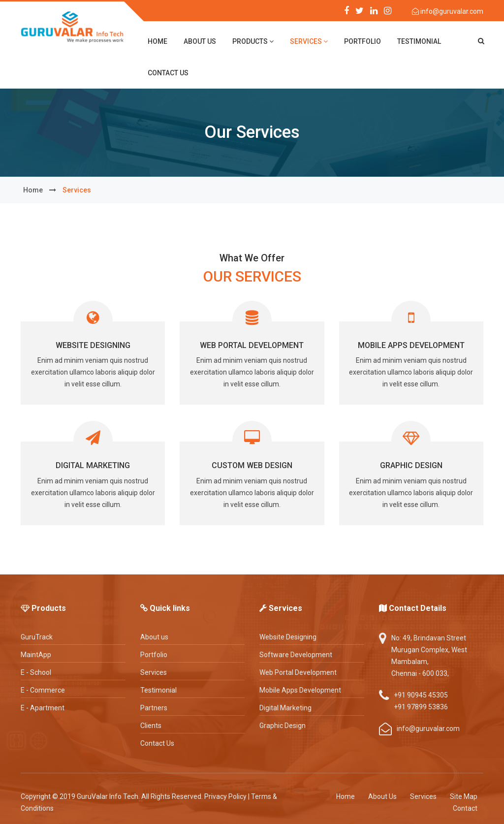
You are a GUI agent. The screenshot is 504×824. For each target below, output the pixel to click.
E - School (36, 672)
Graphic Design (411, 465)
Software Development (296, 655)
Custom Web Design (252, 465)
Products (253, 41)
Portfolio (362, 41)
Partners (154, 708)
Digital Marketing (93, 465)
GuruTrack (37, 637)
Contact (465, 808)
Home (346, 796)
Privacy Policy (225, 796)
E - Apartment (43, 708)
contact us (168, 73)
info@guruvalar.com (451, 11)
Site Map (464, 796)
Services (309, 41)
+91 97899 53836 (421, 707)
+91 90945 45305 (421, 695)
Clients (151, 726)
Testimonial (419, 41)
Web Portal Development (252, 345)
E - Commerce (43, 690)
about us (200, 41)
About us (154, 637)
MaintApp (36, 655)
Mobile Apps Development (411, 345)
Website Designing (93, 345)
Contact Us (157, 743)
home (157, 41)
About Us (382, 796)
